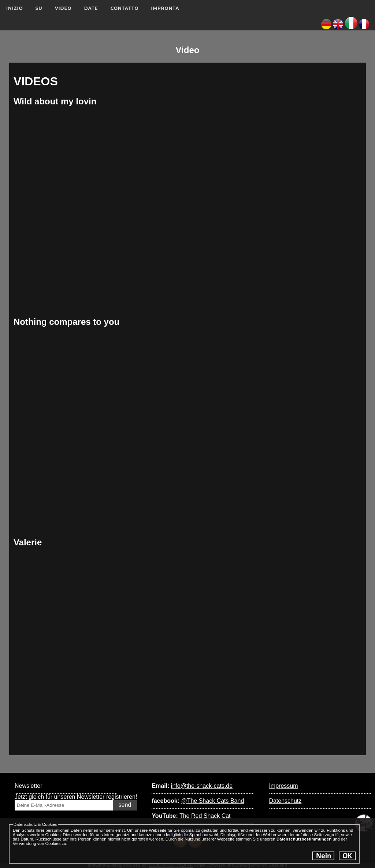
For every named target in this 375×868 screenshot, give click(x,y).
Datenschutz (285, 801)
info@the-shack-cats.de (202, 786)
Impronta (165, 8)
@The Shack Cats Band (212, 801)
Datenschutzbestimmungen (304, 839)
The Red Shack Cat (205, 816)
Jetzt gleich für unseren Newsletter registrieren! (76, 797)
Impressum (283, 786)
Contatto (125, 8)
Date (91, 8)
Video (63, 8)
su (39, 8)
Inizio (15, 8)
